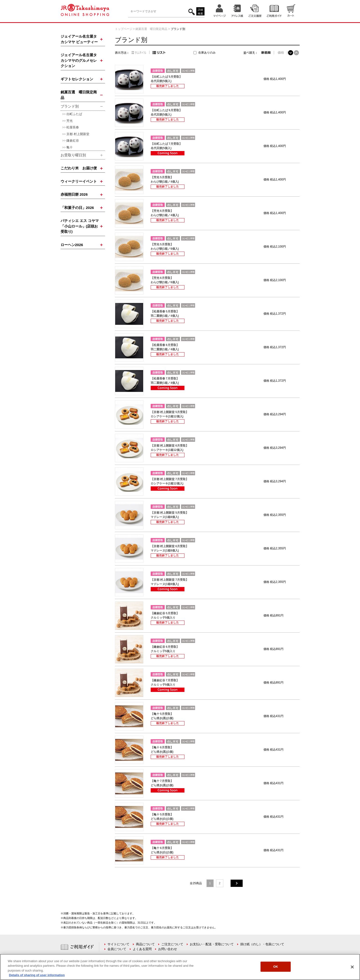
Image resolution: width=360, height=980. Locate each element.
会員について (117, 949)
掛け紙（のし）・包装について (262, 944)
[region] (180, 967)
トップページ (124, 29)
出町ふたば (74, 114)
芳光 (70, 121)
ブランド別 (178, 29)
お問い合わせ (168, 949)
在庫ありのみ (207, 53)
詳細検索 (200, 12)
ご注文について (172, 944)
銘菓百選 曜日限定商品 (151, 29)
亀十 (70, 147)
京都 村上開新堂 (78, 134)
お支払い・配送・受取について (212, 944)
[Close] (352, 967)
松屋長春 (73, 127)
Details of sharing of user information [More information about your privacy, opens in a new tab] (37, 975)
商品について (145, 944)
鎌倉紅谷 (73, 141)
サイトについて (118, 944)
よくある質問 (142, 949)
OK (276, 967)
